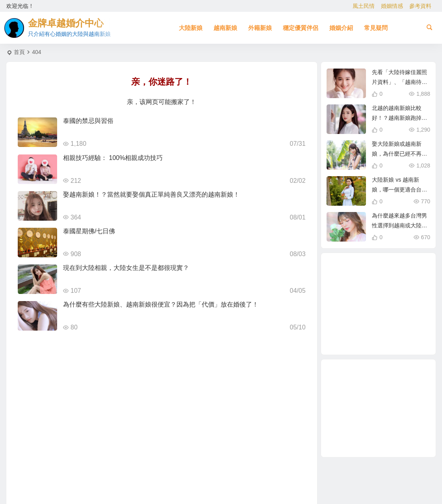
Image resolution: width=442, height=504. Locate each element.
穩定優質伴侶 (301, 28)
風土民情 (364, 6)
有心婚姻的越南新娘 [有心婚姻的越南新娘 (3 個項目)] (398, 285)
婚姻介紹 (341, 28)
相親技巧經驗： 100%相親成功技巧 (113, 158)
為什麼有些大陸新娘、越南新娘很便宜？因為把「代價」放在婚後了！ (161, 304)
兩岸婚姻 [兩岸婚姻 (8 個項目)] (388, 325)
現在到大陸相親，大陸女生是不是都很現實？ (126, 268)
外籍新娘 (260, 28)
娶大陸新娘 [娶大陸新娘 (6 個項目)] (392, 276)
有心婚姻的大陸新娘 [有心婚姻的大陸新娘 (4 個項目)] (408, 314)
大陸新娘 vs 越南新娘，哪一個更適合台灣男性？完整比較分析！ (399, 190)
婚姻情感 (392, 6)
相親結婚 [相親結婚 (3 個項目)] (397, 333)
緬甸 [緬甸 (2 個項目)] (355, 329)
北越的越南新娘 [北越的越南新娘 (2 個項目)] (374, 271)
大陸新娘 (191, 28)
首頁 (19, 52)
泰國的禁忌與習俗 (88, 121)
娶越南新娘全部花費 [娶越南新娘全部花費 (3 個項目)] (372, 288)
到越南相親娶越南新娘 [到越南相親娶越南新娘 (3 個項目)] (377, 337)
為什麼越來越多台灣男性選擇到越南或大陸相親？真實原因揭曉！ (399, 225)
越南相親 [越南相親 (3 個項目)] (380, 304)
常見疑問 (376, 28)
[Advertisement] (378, 408)
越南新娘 (225, 28)
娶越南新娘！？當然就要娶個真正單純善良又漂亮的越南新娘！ (151, 194)
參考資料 (420, 6)
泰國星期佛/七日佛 (89, 231)
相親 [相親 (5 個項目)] (366, 321)
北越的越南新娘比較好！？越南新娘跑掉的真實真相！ (399, 118)
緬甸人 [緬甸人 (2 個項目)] (352, 305)
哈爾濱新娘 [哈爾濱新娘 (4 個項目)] (397, 295)
